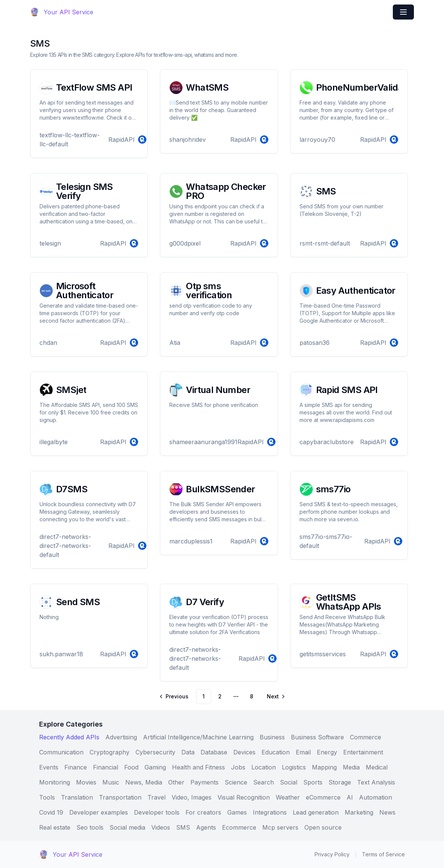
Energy (327, 752)
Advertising (121, 737)
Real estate (55, 827)
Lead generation (316, 812)
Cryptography (109, 752)
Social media (127, 827)
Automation (376, 797)
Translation (77, 797)
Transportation (120, 797)
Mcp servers (280, 827)
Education (276, 752)
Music (111, 782)
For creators (203, 812)
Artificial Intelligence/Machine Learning (198, 737)
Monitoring (55, 782)
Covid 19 (51, 812)
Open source (323, 827)
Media (351, 767)
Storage (340, 782)
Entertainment (363, 752)
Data (188, 752)
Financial (106, 767)
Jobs (238, 767)
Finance (76, 767)
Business (272, 737)
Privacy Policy (332, 854)
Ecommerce (239, 827)
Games (237, 812)
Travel (157, 797)
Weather (288, 797)
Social (289, 782)
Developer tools (157, 812)
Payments (205, 782)
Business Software (317, 737)
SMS (183, 827)
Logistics (294, 767)
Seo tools (90, 827)
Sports (313, 782)
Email (303, 752)
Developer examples (99, 812)
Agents (206, 827)
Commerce (366, 737)
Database (214, 752)
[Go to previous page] (174, 697)
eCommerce (323, 797)
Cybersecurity (155, 752)
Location (264, 767)
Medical (377, 767)
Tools (47, 797)
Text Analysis (376, 782)
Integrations (270, 812)
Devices (244, 752)
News (387, 812)
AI (350, 797)
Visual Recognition (244, 797)
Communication (61, 752)
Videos (161, 827)
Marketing (359, 812)
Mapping (324, 767)
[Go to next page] (275, 697)
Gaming (155, 767)
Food (131, 767)
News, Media (144, 782)
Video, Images (192, 797)
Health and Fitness (198, 767)
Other (176, 782)
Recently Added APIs (69, 737)
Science (236, 782)
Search (264, 782)
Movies (86, 782)
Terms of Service (383, 854)
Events (49, 767)
